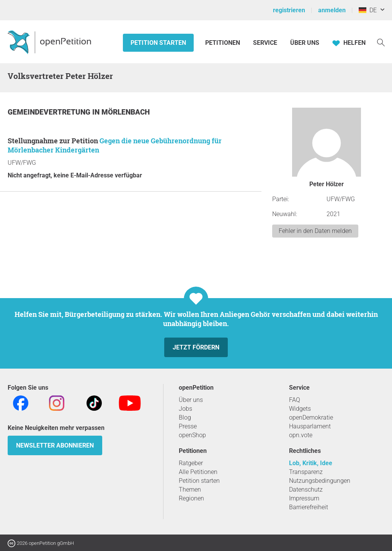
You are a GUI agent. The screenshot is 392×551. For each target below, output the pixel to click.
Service (265, 43)
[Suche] (381, 42)
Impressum (304, 498)
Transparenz (306, 472)
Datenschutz (306, 490)
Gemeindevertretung (50, 112)
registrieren (289, 10)
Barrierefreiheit (309, 507)
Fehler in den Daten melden (315, 231)
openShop (192, 435)
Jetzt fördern (196, 347)
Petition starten (158, 43)
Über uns (191, 400)
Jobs (185, 409)
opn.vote (301, 435)
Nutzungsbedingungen (320, 481)
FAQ (295, 400)
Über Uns (305, 43)
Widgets (300, 409)
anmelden (332, 10)
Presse (188, 426)
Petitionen (223, 43)
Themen (190, 490)
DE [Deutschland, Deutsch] (368, 10)
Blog (185, 417)
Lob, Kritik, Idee (311, 463)
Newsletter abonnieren (55, 445)
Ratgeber (191, 463)
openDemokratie (311, 417)
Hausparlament (310, 426)
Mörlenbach (126, 112)
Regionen (191, 498)
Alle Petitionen (198, 472)
